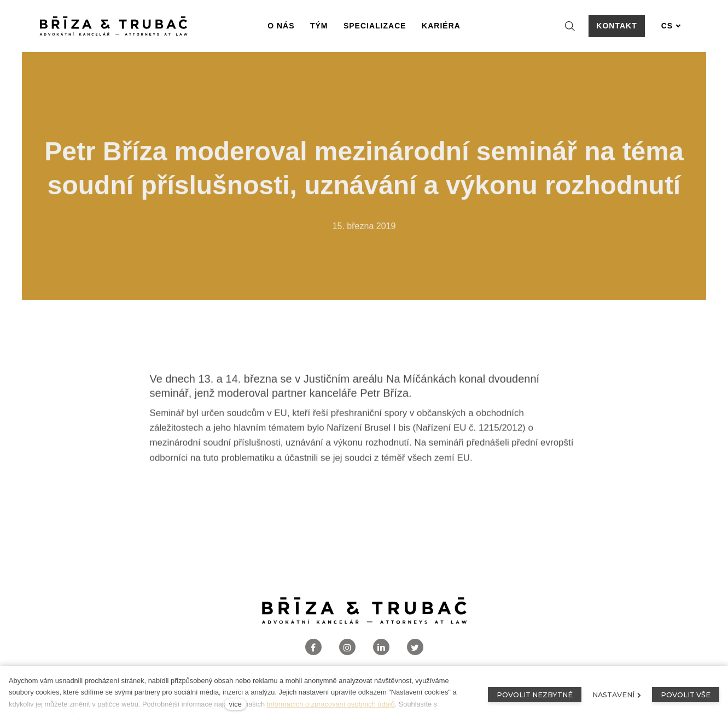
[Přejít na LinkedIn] (381, 647)
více (235, 704)
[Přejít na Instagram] (347, 647)
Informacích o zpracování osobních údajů (331, 704)
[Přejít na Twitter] (415, 647)
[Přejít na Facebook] (313, 647)
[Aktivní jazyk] (671, 26)
